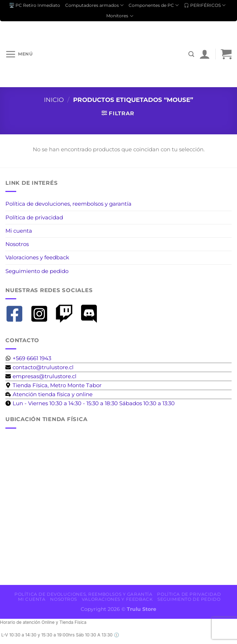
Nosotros (17, 244)
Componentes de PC (154, 5)
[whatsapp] (28, 358)
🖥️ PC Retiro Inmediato (35, 5)
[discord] (92, 314)
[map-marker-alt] (53, 385)
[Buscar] (191, 54)
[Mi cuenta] (205, 54)
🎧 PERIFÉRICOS (205, 5)
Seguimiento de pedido (37, 271)
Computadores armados (94, 5)
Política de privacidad (34, 217)
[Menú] (19, 54)
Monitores (120, 16)
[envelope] (39, 367)
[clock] (90, 403)
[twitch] (67, 314)
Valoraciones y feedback (37, 257)
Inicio (54, 100)
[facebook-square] (17, 314)
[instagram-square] (42, 314)
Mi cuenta (19, 231)
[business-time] (49, 394)
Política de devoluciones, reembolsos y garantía (68, 204)
